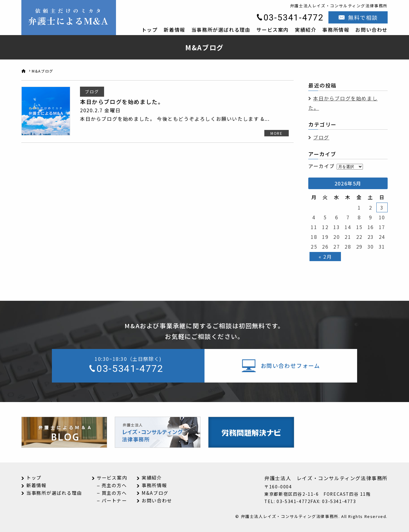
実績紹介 (306, 30)
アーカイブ (322, 166)
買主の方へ (114, 493)
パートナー (114, 500)
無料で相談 (363, 17)
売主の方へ (114, 485)
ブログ (321, 137)
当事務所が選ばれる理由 (221, 30)
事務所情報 (336, 30)
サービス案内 (273, 30)
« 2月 (325, 257)
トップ (150, 30)
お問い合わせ (371, 30)
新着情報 (174, 30)
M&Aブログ (155, 493)
